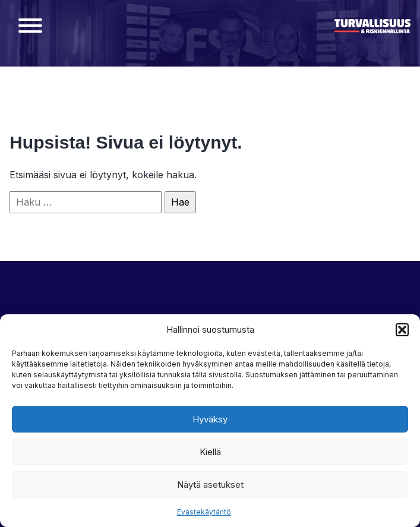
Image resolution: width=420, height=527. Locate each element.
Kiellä (210, 452)
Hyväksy (210, 419)
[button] (402, 330)
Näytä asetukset (210, 485)
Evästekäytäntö (204, 512)
